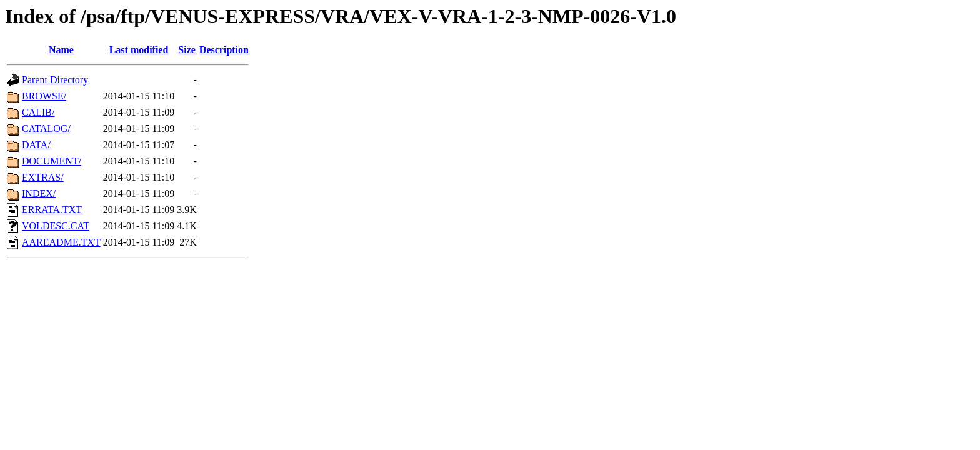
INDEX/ (39, 193)
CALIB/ (38, 112)
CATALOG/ (46, 128)
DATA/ (36, 145)
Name (61, 50)
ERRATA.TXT (52, 210)
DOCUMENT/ (52, 161)
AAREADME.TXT (61, 242)
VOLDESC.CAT (56, 226)
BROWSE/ (44, 96)
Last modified (139, 50)
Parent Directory (55, 80)
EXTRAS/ (43, 177)
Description (224, 50)
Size (187, 50)
